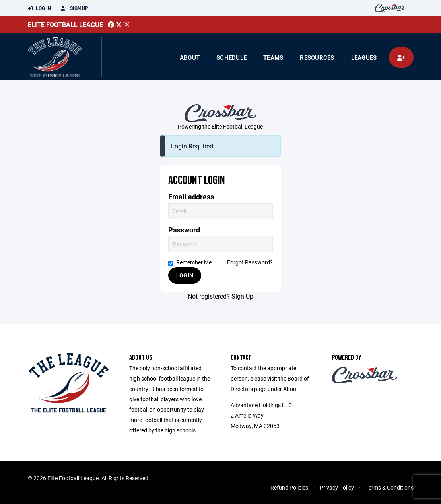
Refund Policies (289, 487)
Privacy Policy (337, 487)
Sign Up (75, 8)
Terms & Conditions (390, 487)
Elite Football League (65, 24)
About (190, 57)
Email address (191, 197)
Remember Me (190, 262)
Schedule (231, 57)
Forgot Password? (250, 262)
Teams (273, 57)
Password (184, 230)
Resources (317, 57)
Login (185, 275)
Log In (39, 8)
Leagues (364, 57)
